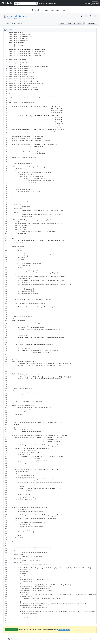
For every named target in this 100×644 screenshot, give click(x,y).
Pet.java (23, 16)
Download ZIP (92, 23)
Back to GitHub (51, 3)
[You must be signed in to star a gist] (84, 16)
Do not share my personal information (82, 639)
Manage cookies (66, 639)
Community (47, 639)
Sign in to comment (64, 630)
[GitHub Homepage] (9, 639)
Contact (58, 639)
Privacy (30, 639)
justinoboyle (12, 16)
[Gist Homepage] (7, 3)
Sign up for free (12, 630)
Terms (25, 639)
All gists (42, 3)
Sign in (87, 3)
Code (7, 23)
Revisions (17, 23)
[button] (84, 23)
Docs (53, 639)
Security (35, 639)
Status (41, 639)
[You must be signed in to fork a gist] (93, 16)
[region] (50, 328)
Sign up (95, 3)
